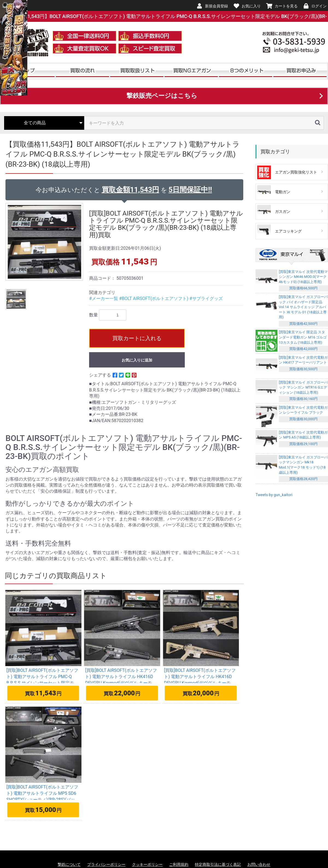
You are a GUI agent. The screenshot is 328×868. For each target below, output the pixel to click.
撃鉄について (69, 864)
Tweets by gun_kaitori (274, 495)
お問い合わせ (259, 864)
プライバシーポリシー (106, 864)
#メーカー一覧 (104, 298)
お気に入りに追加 (137, 360)
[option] (45, 242)
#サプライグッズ (206, 298)
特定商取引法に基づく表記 (218, 864)
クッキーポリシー (147, 864)
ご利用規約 (179, 864)
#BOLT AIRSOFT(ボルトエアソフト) (154, 298)
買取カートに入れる (137, 338)
